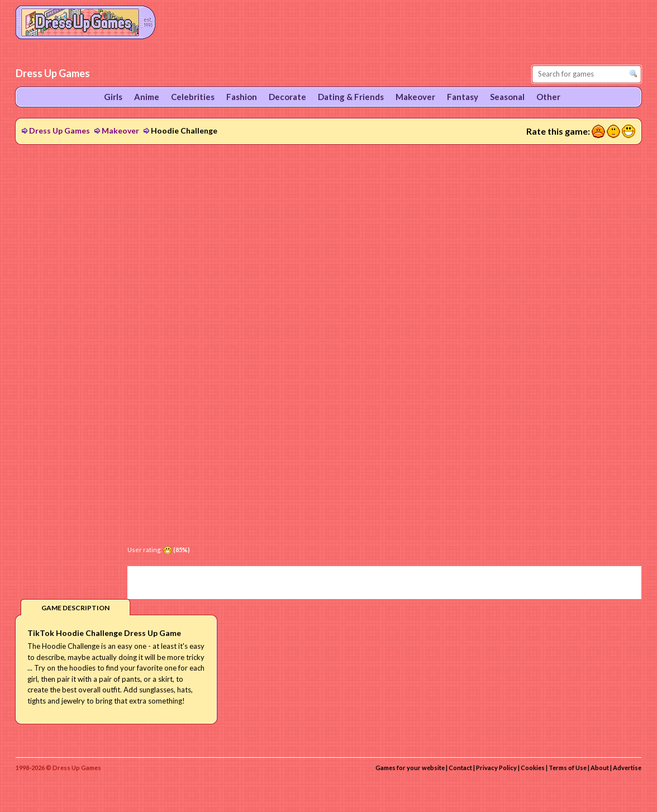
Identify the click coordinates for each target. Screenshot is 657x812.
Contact (460, 768)
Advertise (627, 768)
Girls (113, 97)
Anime (147, 97)
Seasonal (507, 97)
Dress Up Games (59, 130)
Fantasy (463, 97)
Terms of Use (568, 768)
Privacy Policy (496, 768)
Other (548, 97)
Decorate (287, 97)
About (600, 768)
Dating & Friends (351, 97)
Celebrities (193, 97)
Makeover (120, 130)
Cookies (533, 768)
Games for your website (410, 768)
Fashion (242, 97)
